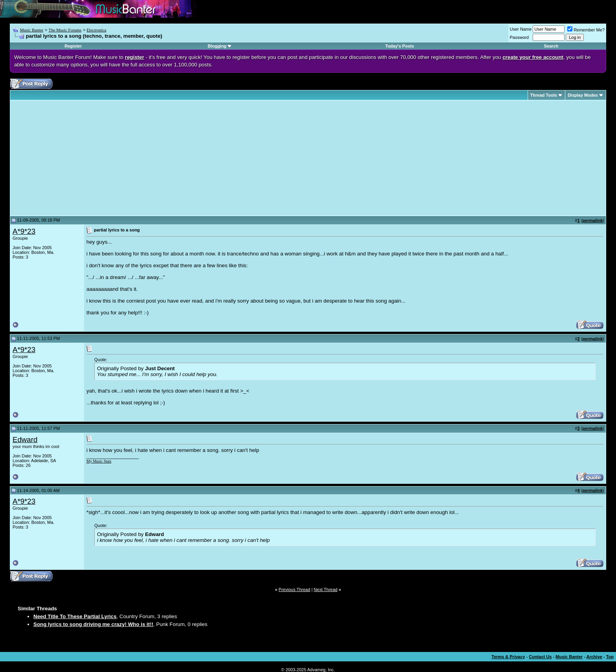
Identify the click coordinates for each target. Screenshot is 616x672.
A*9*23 (24, 231)
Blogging (217, 46)
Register (73, 46)
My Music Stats (99, 461)
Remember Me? (586, 30)
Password (519, 37)
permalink (592, 220)
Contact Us (540, 657)
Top (610, 657)
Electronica (96, 30)
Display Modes (583, 95)
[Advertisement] (79, 158)
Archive (594, 657)
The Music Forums (65, 30)
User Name (521, 29)
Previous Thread (294, 589)
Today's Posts (400, 46)
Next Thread (326, 589)
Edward (25, 440)
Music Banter (32, 30)
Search (551, 46)
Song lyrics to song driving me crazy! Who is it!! (93, 624)
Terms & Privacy (508, 657)
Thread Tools (544, 95)
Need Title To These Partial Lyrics (75, 616)
